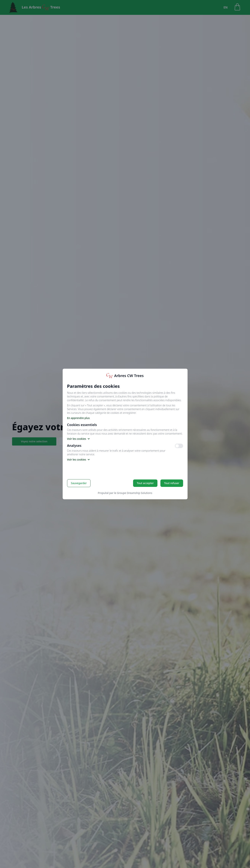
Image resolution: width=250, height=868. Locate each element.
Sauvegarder (79, 483)
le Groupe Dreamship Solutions (133, 493)
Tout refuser (172, 483)
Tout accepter (145, 483)
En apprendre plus (78, 418)
